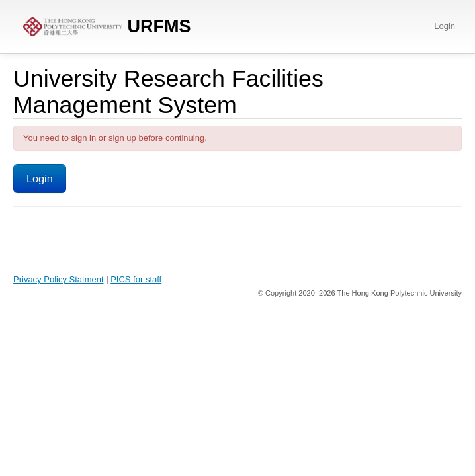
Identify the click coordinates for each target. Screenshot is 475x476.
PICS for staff (136, 279)
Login (445, 26)
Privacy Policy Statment (59, 279)
